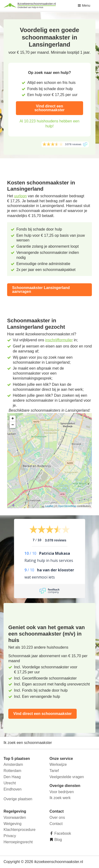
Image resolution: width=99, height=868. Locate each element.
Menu (84, 5)
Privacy (10, 836)
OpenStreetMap (67, 506)
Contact (56, 824)
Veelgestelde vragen (67, 777)
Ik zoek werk (60, 798)
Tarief (54, 771)
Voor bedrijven (62, 792)
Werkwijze (58, 764)
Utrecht (10, 783)
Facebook (62, 833)
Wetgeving (12, 824)
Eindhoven (13, 789)
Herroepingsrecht (18, 842)
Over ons (57, 817)
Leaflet (49, 506)
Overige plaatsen (18, 799)
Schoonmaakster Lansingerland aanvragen (41, 290)
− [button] (13, 425)
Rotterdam (12, 771)
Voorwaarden (15, 817)
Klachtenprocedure (19, 830)
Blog (58, 840)
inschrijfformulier (59, 340)
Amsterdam (13, 764)
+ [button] (13, 419)
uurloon (20, 196)
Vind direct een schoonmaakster (49, 108)
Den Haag (12, 777)
